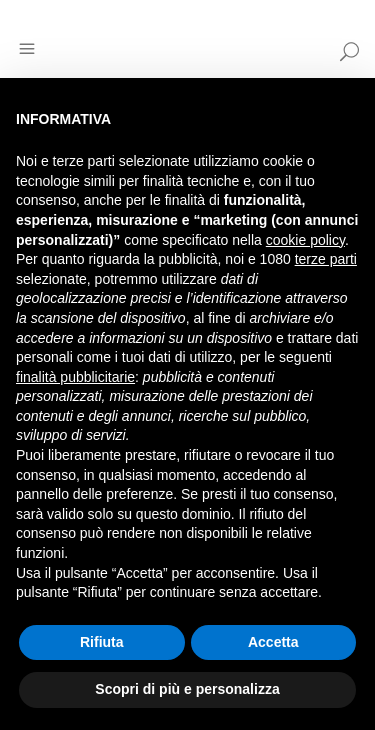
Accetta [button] (273, 642)
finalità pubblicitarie (75, 377)
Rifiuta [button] (102, 642)
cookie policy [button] (305, 240)
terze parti (326, 259)
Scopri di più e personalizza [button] (187, 689)
